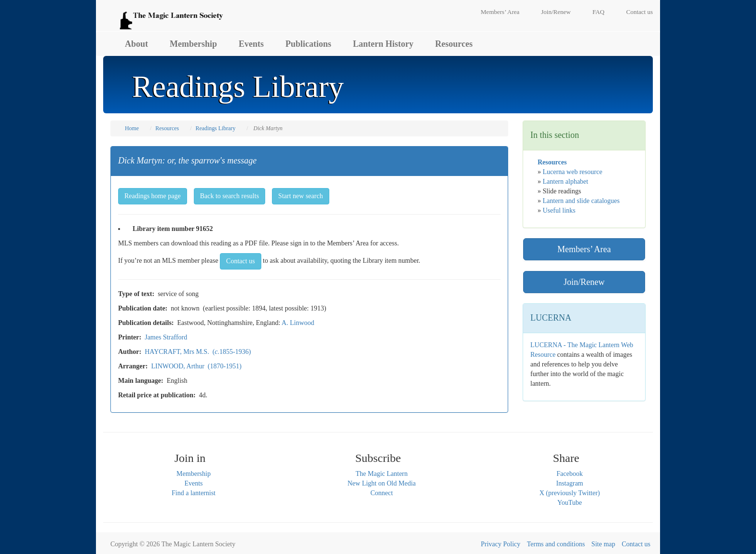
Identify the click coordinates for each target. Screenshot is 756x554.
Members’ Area (500, 12)
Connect (382, 493)
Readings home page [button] (153, 196)
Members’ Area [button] (584, 249)
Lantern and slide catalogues (581, 201)
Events (251, 44)
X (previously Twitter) (570, 493)
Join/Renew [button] (584, 282)
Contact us (640, 12)
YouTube (570, 503)
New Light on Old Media (382, 483)
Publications (308, 44)
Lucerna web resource (573, 172)
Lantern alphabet (566, 182)
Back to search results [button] (229, 196)
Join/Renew (556, 12)
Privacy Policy (500, 544)
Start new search (301, 196)
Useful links (559, 210)
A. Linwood (298, 323)
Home (132, 128)
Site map (603, 544)
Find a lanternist (194, 493)
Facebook (569, 474)
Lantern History (383, 44)
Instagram (570, 483)
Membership (193, 44)
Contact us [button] (241, 261)
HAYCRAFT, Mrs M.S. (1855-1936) (198, 352)
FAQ (599, 12)
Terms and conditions (556, 544)
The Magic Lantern (381, 474)
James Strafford (166, 337)
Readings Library (215, 128)
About (136, 44)
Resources (454, 44)
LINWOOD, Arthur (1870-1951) (196, 366)
